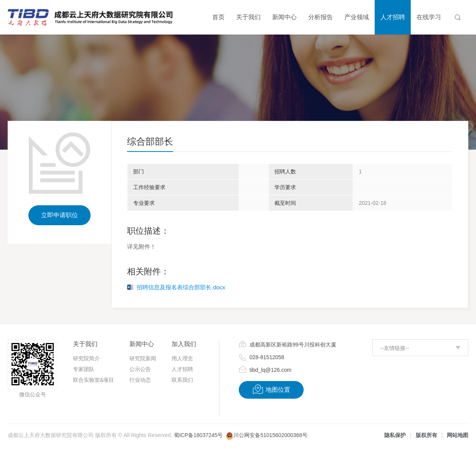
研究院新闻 (143, 358)
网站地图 (458, 435)
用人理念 (182, 358)
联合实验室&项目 (93, 380)
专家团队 (84, 369)
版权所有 (426, 435)
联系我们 (182, 380)
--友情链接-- (395, 348)
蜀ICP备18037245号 (198, 435)
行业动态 (140, 380)
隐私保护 (395, 435)
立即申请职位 (59, 215)
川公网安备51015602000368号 (270, 435)
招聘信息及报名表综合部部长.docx (181, 287)
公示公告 (140, 369)
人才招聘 (182, 369)
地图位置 (271, 389)
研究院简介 (86, 358)
